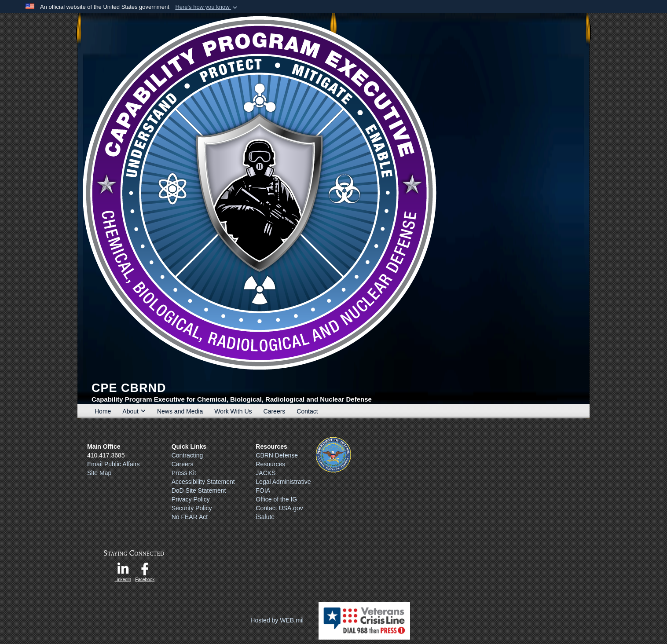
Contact (307, 411)
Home (103, 411)
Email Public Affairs (114, 464)
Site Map (99, 473)
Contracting (187, 455)
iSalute (265, 517)
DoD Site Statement (199, 490)
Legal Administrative (283, 482)
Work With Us (233, 411)
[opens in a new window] (123, 571)
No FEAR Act (190, 517)
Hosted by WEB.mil (277, 620)
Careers (275, 411)
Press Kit (184, 473)
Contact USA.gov (279, 508)
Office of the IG (276, 499)
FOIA (263, 490)
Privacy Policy (191, 499)
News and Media (180, 411)
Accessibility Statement (203, 482)
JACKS (266, 473)
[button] (207, 7)
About (134, 411)
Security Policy (192, 508)
